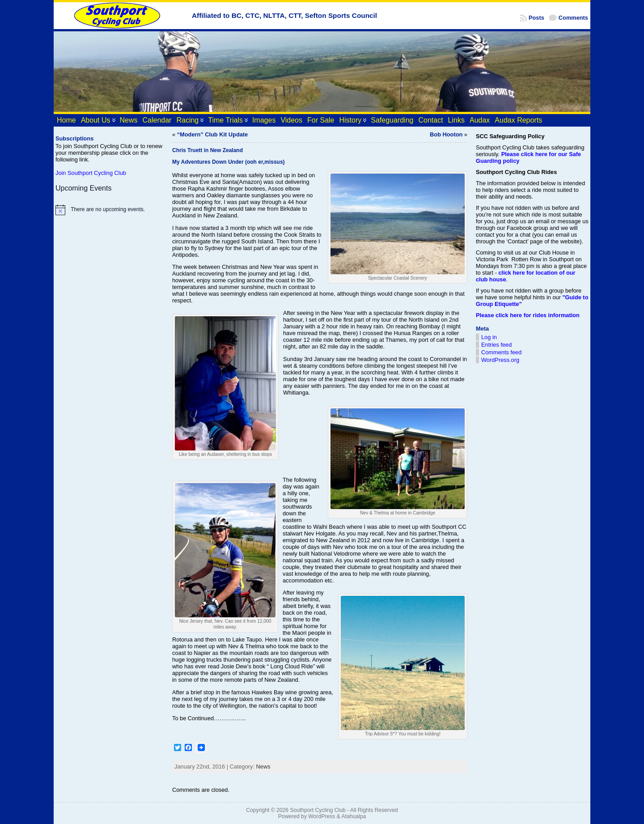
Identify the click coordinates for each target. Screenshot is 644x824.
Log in (489, 337)
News (263, 767)
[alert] (110, 210)
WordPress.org (500, 360)
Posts (536, 18)
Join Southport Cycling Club (91, 173)
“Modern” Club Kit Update (213, 134)
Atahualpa (354, 816)
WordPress (322, 816)
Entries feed (496, 345)
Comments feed (501, 352)
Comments (573, 18)
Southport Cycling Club (318, 810)
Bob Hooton (446, 134)
